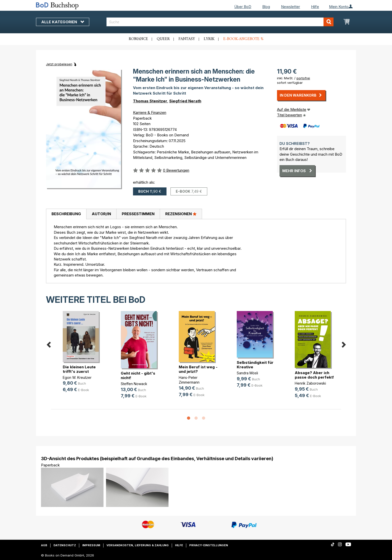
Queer (163, 39)
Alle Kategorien (63, 22)
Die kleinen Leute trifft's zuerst (79, 369)
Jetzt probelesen (59, 64)
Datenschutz (65, 545)
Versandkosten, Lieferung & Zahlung (138, 545)
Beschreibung (66, 214)
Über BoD (243, 7)
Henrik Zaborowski (310, 383)
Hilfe (315, 7)
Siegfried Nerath (185, 101)
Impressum (91, 545)
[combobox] (220, 22)
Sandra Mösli (247, 373)
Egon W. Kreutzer (77, 377)
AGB (44, 545)
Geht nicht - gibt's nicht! (138, 375)
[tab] (66, 214)
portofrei (303, 78)
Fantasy (187, 39)
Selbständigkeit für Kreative (255, 365)
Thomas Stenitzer (150, 101)
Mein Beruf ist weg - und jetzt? (198, 369)
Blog (266, 7)
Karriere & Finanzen (150, 112)
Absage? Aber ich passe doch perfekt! (314, 375)
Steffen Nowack (134, 384)
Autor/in (101, 214)
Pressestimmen (138, 214)
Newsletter (290, 7)
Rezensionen (181, 214)
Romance (138, 39)
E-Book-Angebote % (243, 39)
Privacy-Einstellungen (209, 545)
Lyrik (209, 39)
